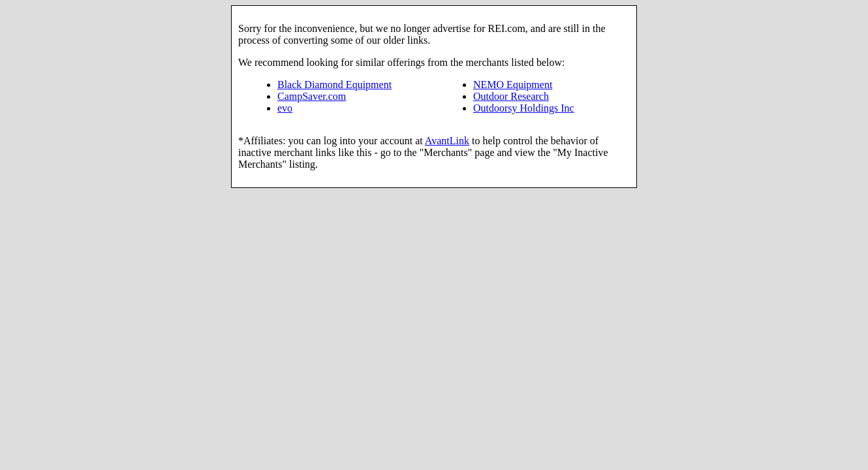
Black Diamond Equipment (334, 85)
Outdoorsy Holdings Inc (524, 108)
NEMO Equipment (513, 85)
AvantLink (447, 141)
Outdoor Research (511, 96)
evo (285, 108)
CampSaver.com (312, 96)
